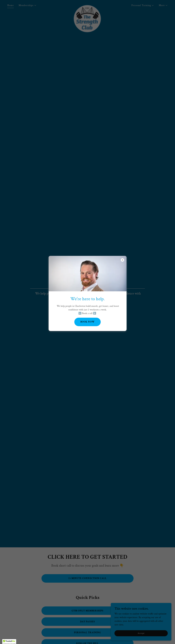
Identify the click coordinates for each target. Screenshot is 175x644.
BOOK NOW (87, 322)
